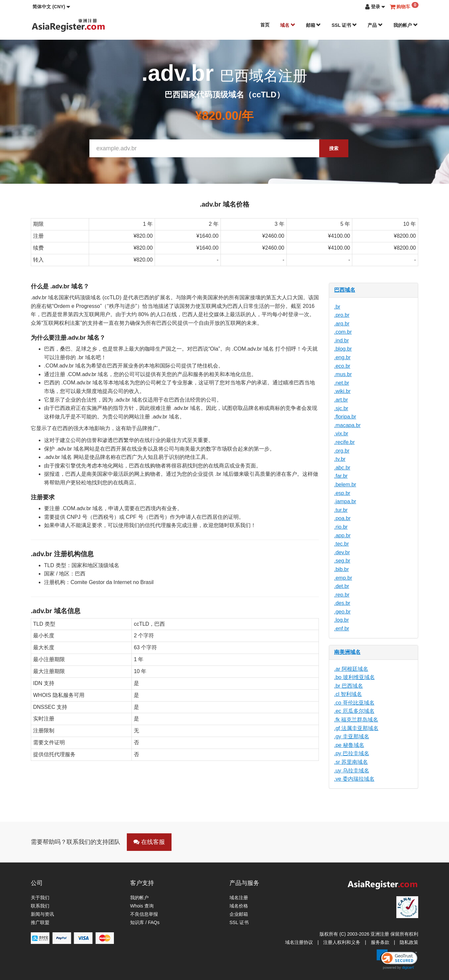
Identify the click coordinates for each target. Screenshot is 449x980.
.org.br (342, 451)
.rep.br (342, 595)
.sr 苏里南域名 (351, 762)
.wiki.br (342, 391)
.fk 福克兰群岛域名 (356, 720)
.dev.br (342, 552)
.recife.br (344, 442)
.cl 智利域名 (348, 694)
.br (337, 307)
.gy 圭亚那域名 (352, 736)
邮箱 (314, 25)
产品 (375, 25)
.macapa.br (347, 425)
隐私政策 (409, 942)
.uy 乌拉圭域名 (352, 771)
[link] (397, 959)
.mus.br (343, 374)
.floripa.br (345, 417)
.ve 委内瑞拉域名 (354, 779)
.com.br (343, 332)
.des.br (342, 603)
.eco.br (342, 366)
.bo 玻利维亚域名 (354, 677)
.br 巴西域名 (349, 686)
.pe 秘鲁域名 (349, 745)
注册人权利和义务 (342, 942)
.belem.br (345, 485)
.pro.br (342, 315)
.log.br (341, 620)
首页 (265, 25)
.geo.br (342, 612)
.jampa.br (345, 501)
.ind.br (341, 341)
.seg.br (342, 561)
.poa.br (342, 518)
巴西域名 (345, 290)
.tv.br (340, 459)
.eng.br (342, 357)
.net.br (342, 383)
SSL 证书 (344, 25)
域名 (288, 25)
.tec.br (341, 544)
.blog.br (343, 349)
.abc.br (342, 468)
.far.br (341, 476)
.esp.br (342, 493)
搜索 (334, 148)
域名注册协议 (299, 942)
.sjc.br (341, 408)
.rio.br (341, 527)
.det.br (342, 586)
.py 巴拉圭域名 (352, 753)
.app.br (342, 536)
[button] (51, 7)
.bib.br (341, 569)
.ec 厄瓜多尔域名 (354, 711)
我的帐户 (406, 25)
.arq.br (342, 324)
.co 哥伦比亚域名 (354, 703)
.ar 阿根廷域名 (351, 669)
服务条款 (380, 942)
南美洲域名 (347, 652)
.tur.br (341, 510)
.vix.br (341, 434)
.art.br (341, 400)
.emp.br (343, 578)
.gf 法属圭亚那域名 (356, 728)
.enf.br (342, 629)
